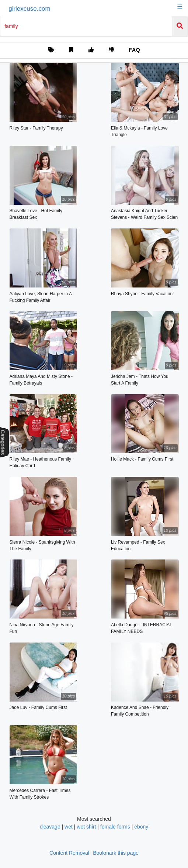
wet (69, 827)
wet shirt (86, 827)
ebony (141, 827)
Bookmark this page (116, 853)
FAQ (134, 50)
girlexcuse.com (29, 9)
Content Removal (69, 853)
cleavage (50, 827)
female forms (115, 827)
